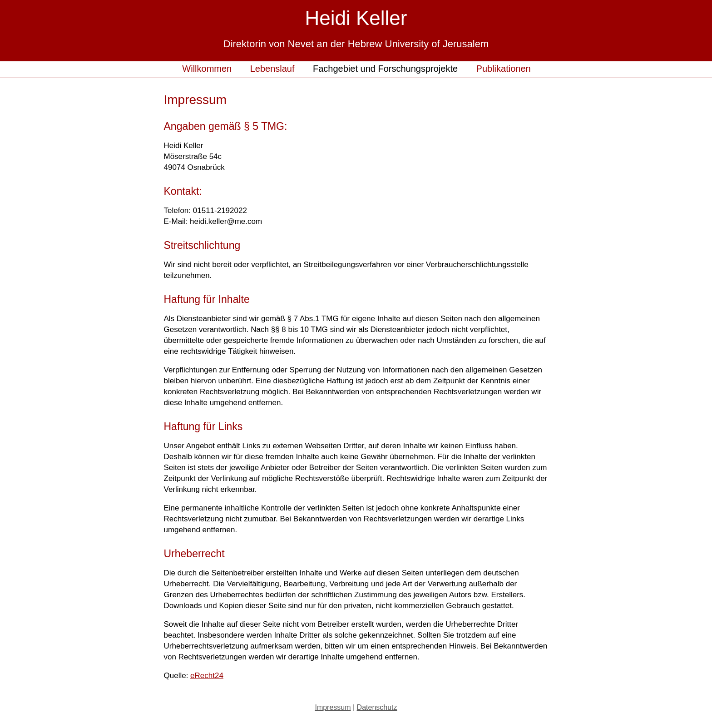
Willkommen (207, 69)
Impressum (333, 707)
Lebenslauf (272, 69)
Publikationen (504, 69)
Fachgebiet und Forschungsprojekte (385, 69)
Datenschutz (377, 707)
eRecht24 (207, 676)
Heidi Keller (356, 18)
